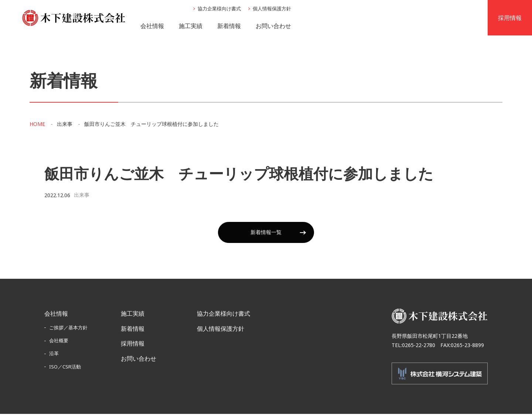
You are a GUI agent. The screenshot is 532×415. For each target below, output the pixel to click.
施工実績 (191, 26)
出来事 (65, 126)
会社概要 (59, 342)
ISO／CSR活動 (65, 368)
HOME (37, 126)
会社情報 (152, 26)
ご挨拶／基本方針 (68, 329)
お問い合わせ (273, 26)
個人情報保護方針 (272, 9)
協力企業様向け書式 (219, 9)
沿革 (54, 355)
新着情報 (229, 26)
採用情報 (133, 345)
